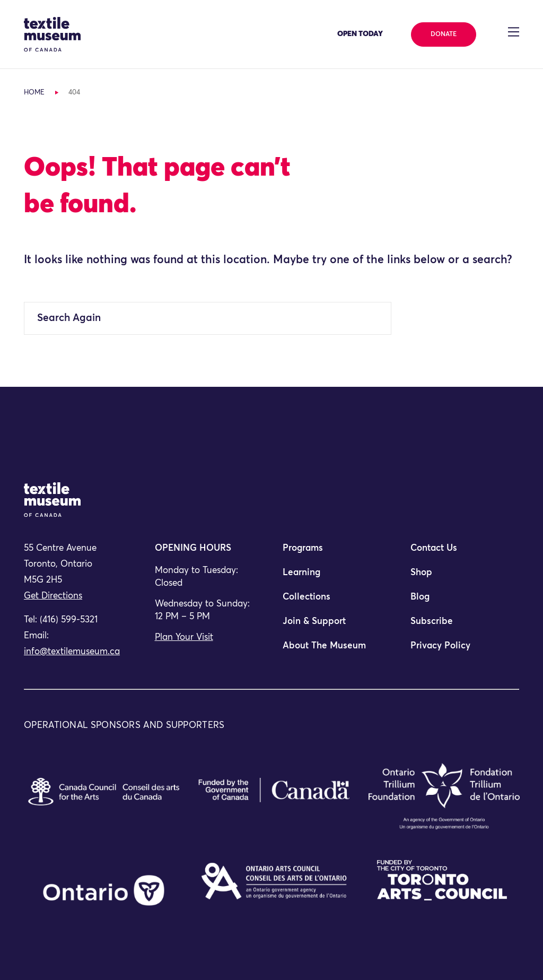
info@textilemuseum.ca (72, 652)
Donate (444, 34)
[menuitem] (336, 553)
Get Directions (53, 596)
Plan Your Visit (184, 638)
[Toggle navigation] (514, 32)
